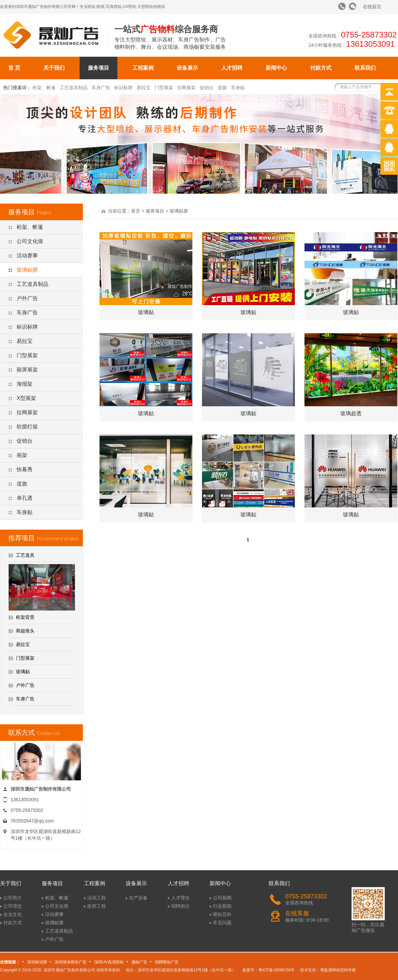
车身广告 (101, 88)
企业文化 (13, 914)
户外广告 (27, 298)
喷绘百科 (222, 914)
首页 (136, 211)
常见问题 (222, 923)
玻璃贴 (23, 672)
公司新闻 (222, 898)
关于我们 (54, 68)
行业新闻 (222, 906)
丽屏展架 (27, 370)
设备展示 (187, 68)
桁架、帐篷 (44, 88)
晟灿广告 (139, 962)
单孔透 (25, 498)
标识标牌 (123, 88)
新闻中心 (276, 68)
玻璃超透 (351, 413)
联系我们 (365, 68)
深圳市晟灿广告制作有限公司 (69, 970)
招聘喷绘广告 (167, 962)
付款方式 (321, 68)
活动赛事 (27, 256)
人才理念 (180, 898)
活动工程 (97, 898)
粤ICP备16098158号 (276, 970)
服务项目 (99, 68)
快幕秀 (25, 469)
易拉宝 (144, 88)
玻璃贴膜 (27, 270)
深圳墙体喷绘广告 (71, 962)
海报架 (25, 384)
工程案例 (143, 68)
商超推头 (25, 631)
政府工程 (97, 906)
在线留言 (372, 7)
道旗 (222, 88)
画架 (22, 455)
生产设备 (138, 898)
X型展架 (26, 398)
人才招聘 (232, 68)
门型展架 (164, 88)
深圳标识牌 (37, 962)
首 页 (14, 68)
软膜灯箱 (27, 427)
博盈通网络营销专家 (338, 970)
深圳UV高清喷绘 (109, 962)
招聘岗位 (180, 906)
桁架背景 (25, 617)
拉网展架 (186, 88)
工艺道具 (25, 555)
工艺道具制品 (74, 88)
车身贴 (238, 88)
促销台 (207, 88)
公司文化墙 (30, 241)
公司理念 (13, 906)
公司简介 (13, 898)
